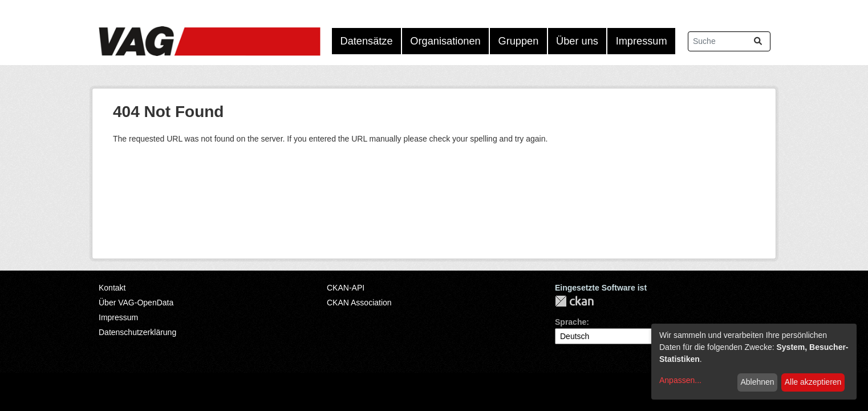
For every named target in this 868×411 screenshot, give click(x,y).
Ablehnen (757, 382)
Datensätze (367, 41)
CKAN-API (346, 288)
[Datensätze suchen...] (729, 41)
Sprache (571, 322)
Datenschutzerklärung (137, 332)
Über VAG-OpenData (136, 303)
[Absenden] (758, 41)
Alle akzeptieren (813, 382)
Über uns (577, 41)
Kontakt (112, 288)
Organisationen (445, 41)
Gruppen (519, 41)
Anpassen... (680, 380)
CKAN (574, 301)
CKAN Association (359, 303)
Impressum (642, 41)
